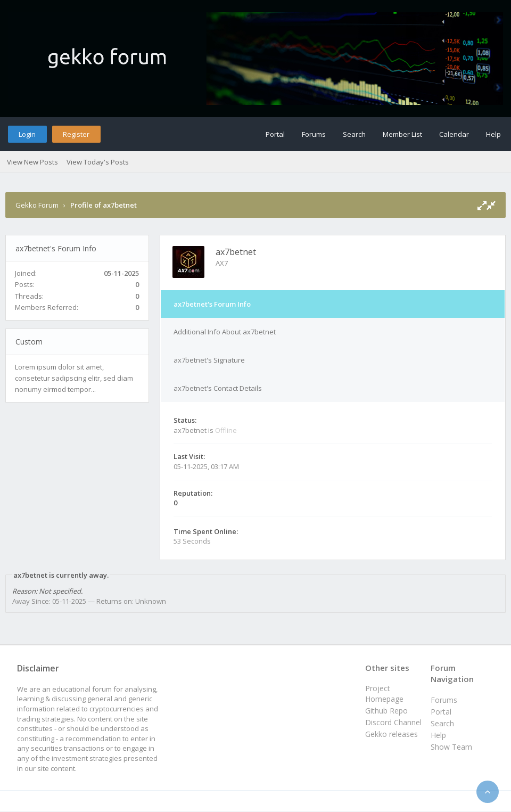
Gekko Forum (37, 205)
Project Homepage (384, 694)
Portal (275, 134)
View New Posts (32, 162)
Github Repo (386, 711)
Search (354, 134)
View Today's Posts (98, 162)
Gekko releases (392, 734)
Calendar (454, 134)
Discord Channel (393, 722)
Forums (314, 134)
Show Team (451, 747)
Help (493, 134)
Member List (402, 134)
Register (76, 134)
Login (27, 134)
